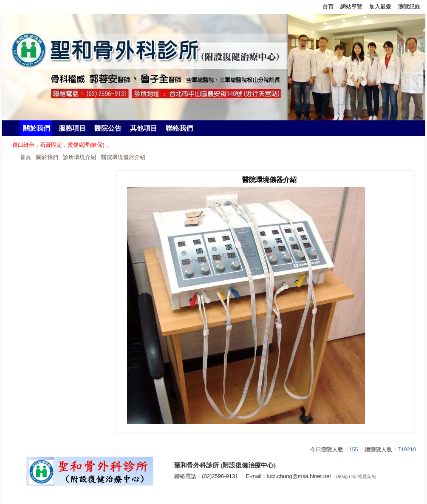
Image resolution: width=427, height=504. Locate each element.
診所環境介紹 (79, 157)
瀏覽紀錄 (409, 7)
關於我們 (47, 157)
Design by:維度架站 (356, 476)
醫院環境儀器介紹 (123, 157)
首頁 (25, 157)
